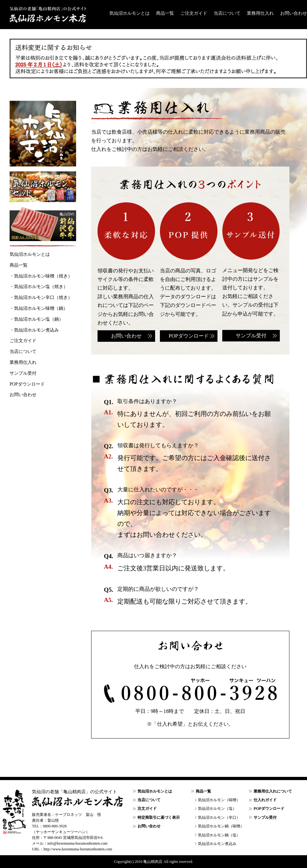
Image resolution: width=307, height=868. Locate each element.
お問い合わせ (294, 13)
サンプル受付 (251, 336)
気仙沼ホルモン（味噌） (219, 800)
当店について (227, 13)
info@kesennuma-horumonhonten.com (77, 843)
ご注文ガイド (194, 13)
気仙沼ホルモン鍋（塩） (219, 835)
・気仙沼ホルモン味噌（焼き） (41, 276)
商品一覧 (165, 13)
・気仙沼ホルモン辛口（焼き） (41, 297)
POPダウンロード (189, 336)
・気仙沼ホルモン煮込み (34, 330)
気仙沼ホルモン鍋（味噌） (221, 826)
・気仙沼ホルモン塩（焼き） (39, 287)
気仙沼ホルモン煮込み (217, 844)
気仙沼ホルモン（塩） (217, 809)
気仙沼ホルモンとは (130, 13)
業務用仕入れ (260, 13)
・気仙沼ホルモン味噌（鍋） (39, 308)
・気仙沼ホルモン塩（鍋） (36, 319)
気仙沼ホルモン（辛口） (219, 817)
